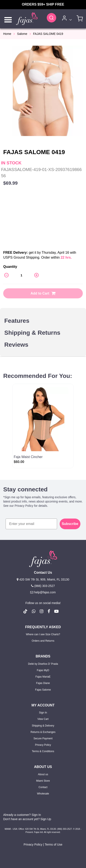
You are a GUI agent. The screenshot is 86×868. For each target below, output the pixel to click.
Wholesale (43, 794)
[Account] (66, 19)
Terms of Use (53, 844)
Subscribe (70, 524)
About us (43, 774)
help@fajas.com (43, 592)
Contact (43, 787)
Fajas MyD (43, 670)
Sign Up (46, 819)
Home (7, 34)
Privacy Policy (43, 745)
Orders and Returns (43, 641)
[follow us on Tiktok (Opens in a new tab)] (25, 611)
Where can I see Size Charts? (43, 634)
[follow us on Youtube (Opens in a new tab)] (56, 611)
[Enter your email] (31, 524)
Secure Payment (43, 738)
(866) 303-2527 (43, 586)
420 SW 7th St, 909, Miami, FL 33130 (43, 579)
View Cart (43, 719)
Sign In (43, 713)
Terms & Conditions (43, 751)
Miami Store (43, 781)
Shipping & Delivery (43, 726)
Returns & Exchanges (43, 732)
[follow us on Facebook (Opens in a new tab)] (49, 611)
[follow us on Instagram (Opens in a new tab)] (41, 611)
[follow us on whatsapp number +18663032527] (34, 611)
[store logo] (27, 19)
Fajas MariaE (43, 677)
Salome (22, 34)
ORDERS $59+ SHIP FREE (43, 4)
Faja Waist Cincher (28, 457)
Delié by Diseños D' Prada (43, 664)
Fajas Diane (43, 683)
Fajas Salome (43, 690)
